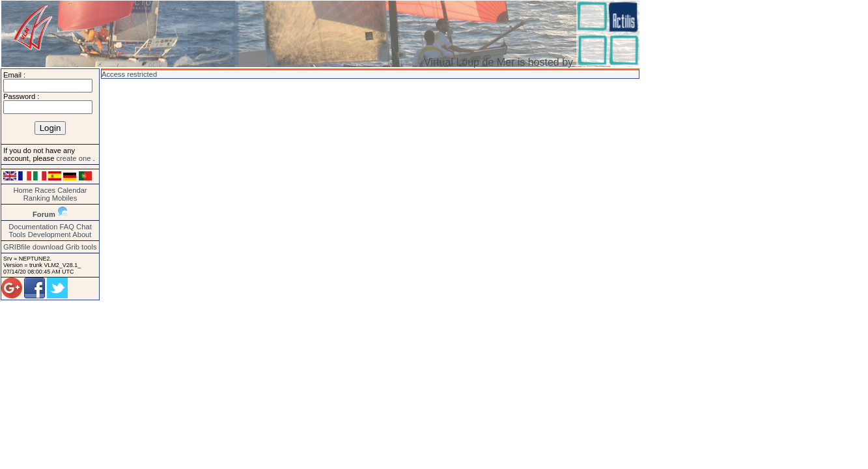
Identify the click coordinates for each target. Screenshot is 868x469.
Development (49, 234)
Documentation (33, 227)
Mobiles (65, 198)
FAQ (67, 227)
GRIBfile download (34, 247)
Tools (18, 234)
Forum (44, 214)
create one (74, 158)
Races (45, 190)
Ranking (37, 198)
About (82, 234)
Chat (84, 227)
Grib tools (81, 247)
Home (23, 190)
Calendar (72, 190)
